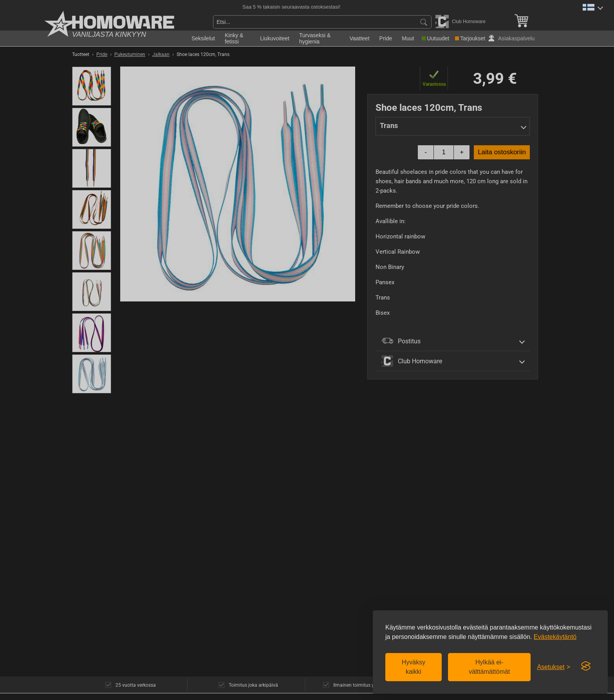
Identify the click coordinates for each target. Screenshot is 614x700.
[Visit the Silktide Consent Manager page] (586, 666)
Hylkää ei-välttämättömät (489, 667)
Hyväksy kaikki (414, 667)
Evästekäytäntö (555, 637)
